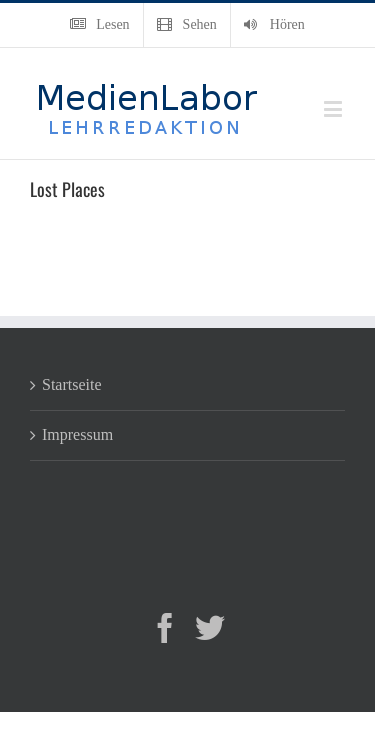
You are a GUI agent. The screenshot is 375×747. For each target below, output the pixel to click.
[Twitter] (210, 628)
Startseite (72, 384)
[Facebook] (165, 628)
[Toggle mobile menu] (334, 108)
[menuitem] (99, 25)
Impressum (77, 434)
